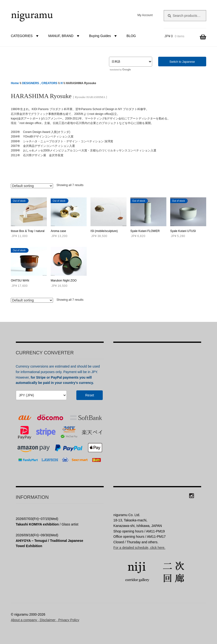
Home (15, 83)
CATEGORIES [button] (25, 36)
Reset (90, 395)
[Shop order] (32, 186)
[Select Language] (131, 62)
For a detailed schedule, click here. (139, 548)
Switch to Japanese (182, 62)
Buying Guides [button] (104, 36)
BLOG (131, 36)
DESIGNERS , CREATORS (40, 83)
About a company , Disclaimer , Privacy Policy (45, 620)
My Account (145, 15)
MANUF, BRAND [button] (64, 36)
